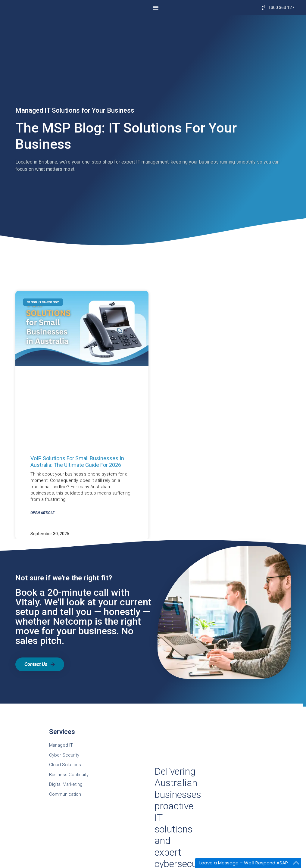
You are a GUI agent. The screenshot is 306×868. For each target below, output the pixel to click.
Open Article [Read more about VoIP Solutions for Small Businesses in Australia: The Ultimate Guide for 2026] (42, 513)
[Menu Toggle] (156, 8)
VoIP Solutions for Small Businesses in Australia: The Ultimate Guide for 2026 (77, 462)
